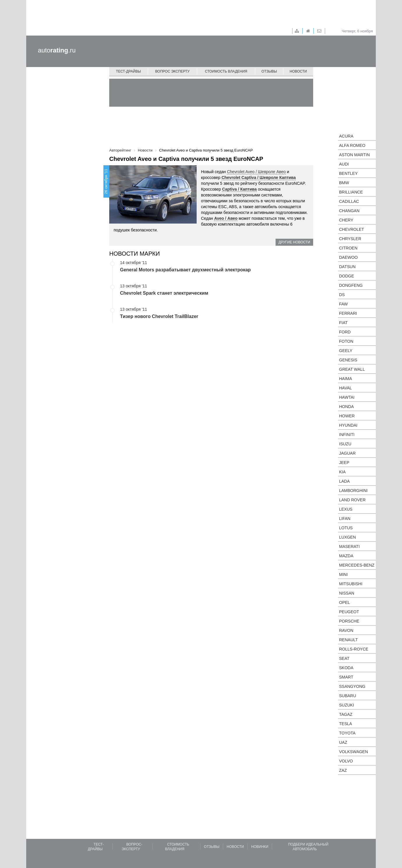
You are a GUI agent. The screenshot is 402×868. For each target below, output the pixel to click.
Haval (345, 388)
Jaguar (347, 453)
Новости (298, 71)
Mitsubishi (351, 584)
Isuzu (345, 444)
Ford (345, 332)
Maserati (349, 547)
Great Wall (352, 369)
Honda (347, 407)
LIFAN (345, 519)
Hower (347, 416)
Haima (345, 379)
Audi (344, 164)
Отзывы (269, 71)
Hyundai (348, 425)
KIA (342, 472)
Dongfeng (351, 285)
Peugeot (349, 612)
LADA (344, 481)
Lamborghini (353, 491)
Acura (346, 136)
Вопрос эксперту (172, 71)
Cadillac (349, 201)
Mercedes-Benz (357, 565)
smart (346, 677)
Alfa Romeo (352, 145)
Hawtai (347, 397)
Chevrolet (352, 229)
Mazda (346, 556)
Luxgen (348, 537)
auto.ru (57, 50)
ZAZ (343, 770)
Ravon (346, 630)
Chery (346, 220)
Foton (346, 341)
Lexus (346, 509)
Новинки (260, 847)
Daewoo (348, 257)
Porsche (349, 621)
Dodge (347, 276)
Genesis (348, 360)
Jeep (344, 463)
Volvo (346, 761)
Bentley (348, 173)
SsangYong (352, 686)
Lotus (346, 528)
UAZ (343, 742)
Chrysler (350, 239)
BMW (344, 183)
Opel (344, 602)
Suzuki (347, 705)
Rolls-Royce (354, 649)
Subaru (348, 696)
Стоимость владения (226, 71)
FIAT (343, 323)
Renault (348, 640)
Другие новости (294, 242)
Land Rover (352, 500)
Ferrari (348, 313)
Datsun (347, 267)
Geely (346, 351)
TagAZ (346, 714)
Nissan (347, 593)
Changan (349, 211)
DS (342, 295)
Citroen (348, 248)
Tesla (345, 724)
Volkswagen (353, 752)
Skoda (346, 668)
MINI (343, 574)
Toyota (347, 733)
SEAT (344, 658)
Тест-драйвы (128, 71)
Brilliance (351, 192)
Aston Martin (354, 155)
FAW (343, 304)
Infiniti (347, 435)
